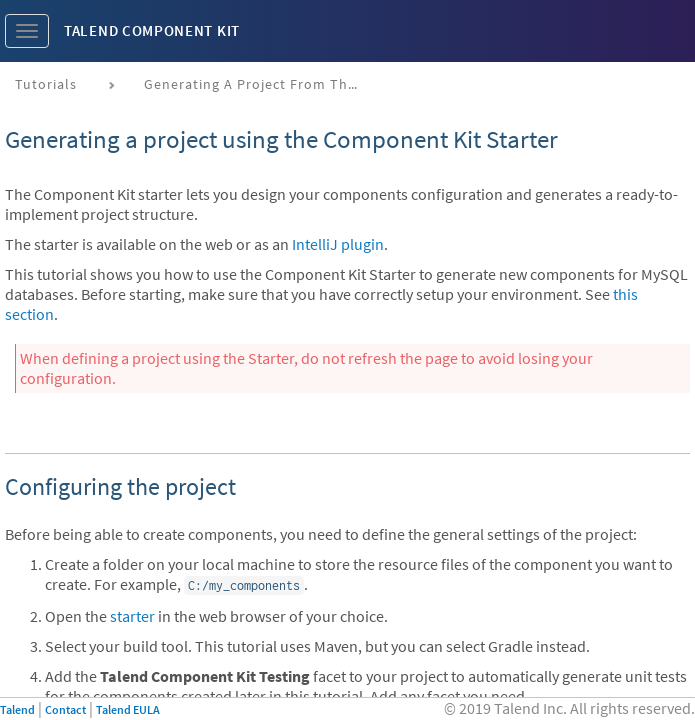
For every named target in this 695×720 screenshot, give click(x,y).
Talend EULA (128, 709)
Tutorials (46, 84)
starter (132, 616)
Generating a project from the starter (261, 84)
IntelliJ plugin (338, 244)
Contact (65, 709)
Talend (17, 709)
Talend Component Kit (152, 30)
